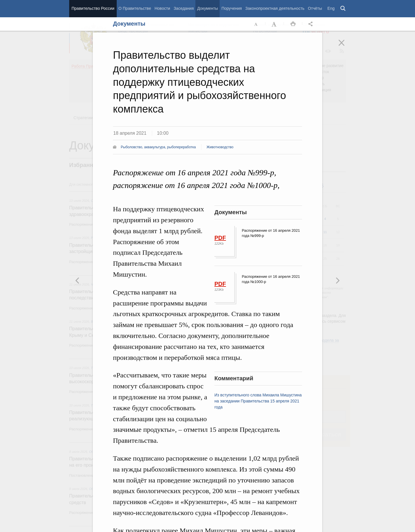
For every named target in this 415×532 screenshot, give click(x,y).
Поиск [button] (343, 9)
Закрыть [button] (346, 47)
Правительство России (93, 8)
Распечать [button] (293, 24)
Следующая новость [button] (78, 280)
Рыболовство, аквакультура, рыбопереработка (158, 147)
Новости (162, 8)
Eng (331, 8)
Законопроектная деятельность (275, 8)
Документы (207, 8)
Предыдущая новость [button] (337, 280)
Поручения (232, 8)
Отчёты (315, 8)
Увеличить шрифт (275, 24)
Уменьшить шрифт (256, 24)
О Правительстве (135, 8)
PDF (220, 238)
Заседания (184, 8)
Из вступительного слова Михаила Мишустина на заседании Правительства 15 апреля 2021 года (258, 401)
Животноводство (220, 147)
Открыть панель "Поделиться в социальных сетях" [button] (312, 24)
